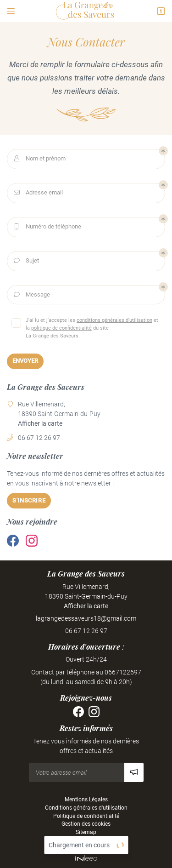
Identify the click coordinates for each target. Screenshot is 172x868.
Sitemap (86, 832)
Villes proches (86, 840)
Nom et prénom (39, 159)
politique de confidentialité (61, 328)
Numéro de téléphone (47, 227)
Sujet (25, 261)
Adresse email (37, 193)
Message (31, 295)
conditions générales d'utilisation (114, 320)
